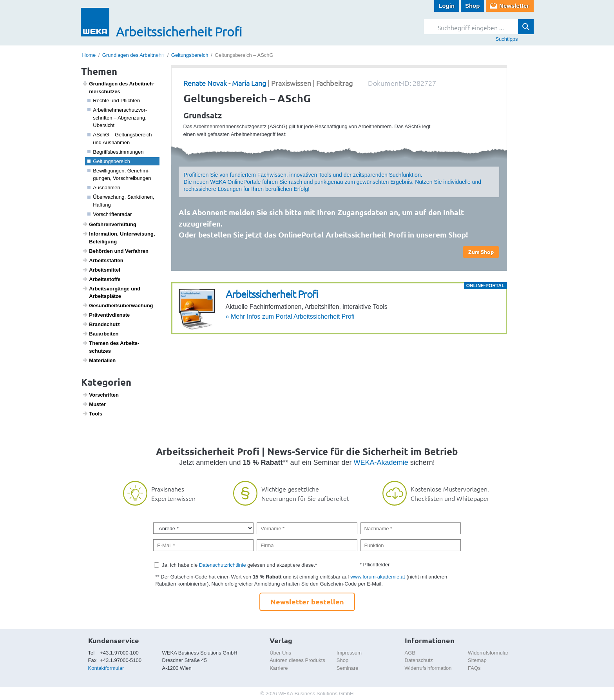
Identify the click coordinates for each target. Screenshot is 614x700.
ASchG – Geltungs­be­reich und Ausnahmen (120, 139)
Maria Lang (249, 83)
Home (89, 55)
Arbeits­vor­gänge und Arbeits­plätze (111, 292)
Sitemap (477, 660)
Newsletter (514, 6)
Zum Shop (481, 252)
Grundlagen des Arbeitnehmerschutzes (146, 55)
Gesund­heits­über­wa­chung (117, 305)
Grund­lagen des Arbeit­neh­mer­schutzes (118, 87)
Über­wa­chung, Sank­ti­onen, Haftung (121, 201)
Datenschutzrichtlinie (223, 565)
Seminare (348, 668)
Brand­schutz (101, 324)
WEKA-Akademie (381, 462)
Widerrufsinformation (428, 668)
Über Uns (280, 653)
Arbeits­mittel (101, 270)
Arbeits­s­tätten (103, 260)
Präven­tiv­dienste (106, 315)
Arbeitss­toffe (101, 279)
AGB (410, 653)
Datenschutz (419, 660)
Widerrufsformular (488, 653)
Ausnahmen (104, 188)
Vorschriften (100, 395)
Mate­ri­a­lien (99, 360)
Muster (94, 404)
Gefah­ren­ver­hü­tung (109, 224)
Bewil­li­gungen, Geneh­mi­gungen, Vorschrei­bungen (119, 175)
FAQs (474, 668)
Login (446, 6)
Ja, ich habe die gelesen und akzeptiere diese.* (239, 565)
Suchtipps (506, 39)
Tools (92, 413)
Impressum (349, 653)
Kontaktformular (106, 668)
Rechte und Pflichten (114, 101)
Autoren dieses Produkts (297, 660)
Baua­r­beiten (100, 334)
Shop (473, 6)
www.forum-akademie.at (378, 577)
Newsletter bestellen (307, 601)
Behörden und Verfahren (115, 251)
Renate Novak (205, 83)
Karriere (279, 668)
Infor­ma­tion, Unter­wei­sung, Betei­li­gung (119, 238)
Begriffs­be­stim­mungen (115, 152)
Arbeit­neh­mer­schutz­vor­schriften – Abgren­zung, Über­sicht (117, 118)
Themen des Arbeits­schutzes (110, 347)
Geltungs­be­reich (109, 161)
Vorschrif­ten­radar (110, 214)
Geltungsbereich (190, 55)
